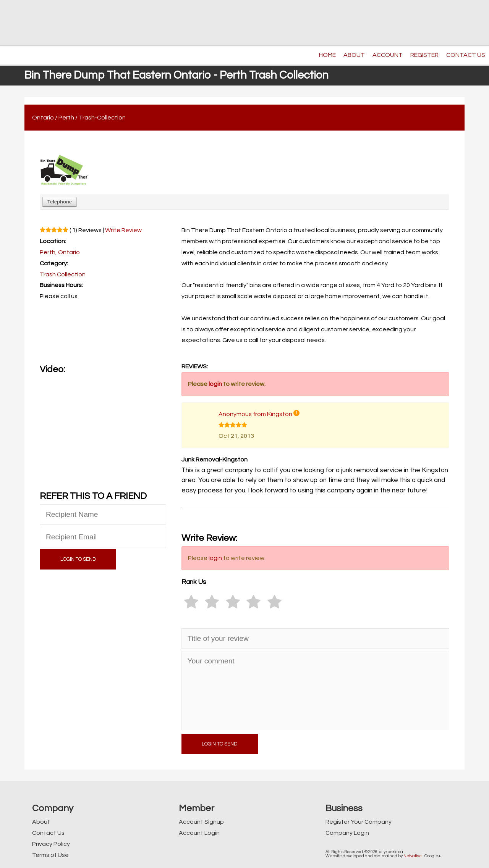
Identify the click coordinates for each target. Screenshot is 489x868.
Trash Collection (63, 274)
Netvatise (413, 856)
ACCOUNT (388, 55)
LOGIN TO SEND (78, 559)
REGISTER (424, 55)
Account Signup (201, 822)
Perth (66, 118)
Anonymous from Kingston (255, 414)
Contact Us (48, 833)
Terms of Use (50, 855)
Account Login (199, 833)
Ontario (43, 118)
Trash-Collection (102, 118)
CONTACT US (466, 55)
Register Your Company (359, 822)
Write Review (123, 230)
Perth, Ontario (60, 252)
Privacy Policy (51, 844)
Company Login (347, 833)
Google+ (433, 856)
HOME (327, 55)
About (41, 822)
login (215, 384)
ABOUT (354, 55)
